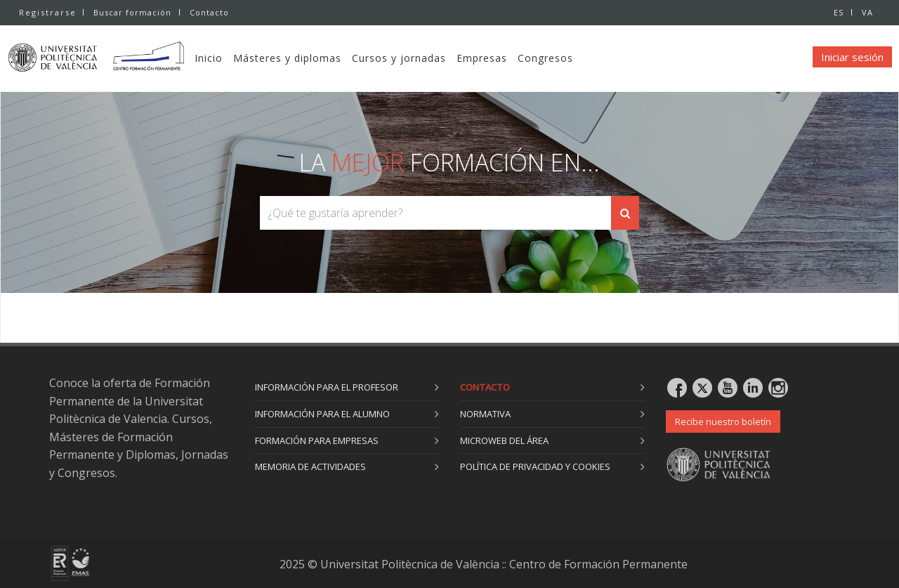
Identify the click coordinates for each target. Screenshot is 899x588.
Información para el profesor (327, 387)
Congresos (573, 58)
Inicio (236, 58)
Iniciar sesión (852, 57)
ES (837, 12)
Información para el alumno (322, 414)
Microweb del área (504, 440)
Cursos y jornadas (426, 58)
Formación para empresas (317, 440)
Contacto (211, 12)
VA (867, 12)
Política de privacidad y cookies (535, 466)
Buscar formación (132, 12)
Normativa (485, 414)
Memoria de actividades (310, 466)
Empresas (509, 58)
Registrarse (48, 12)
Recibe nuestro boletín (723, 422)
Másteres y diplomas (315, 58)
